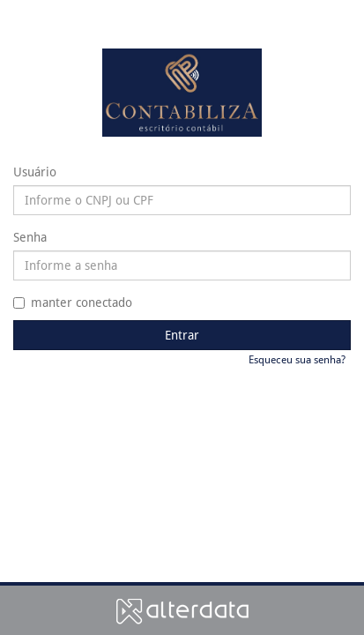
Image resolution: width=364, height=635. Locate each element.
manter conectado (73, 303)
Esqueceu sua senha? (297, 360)
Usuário (35, 172)
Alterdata (182, 611)
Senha (30, 237)
